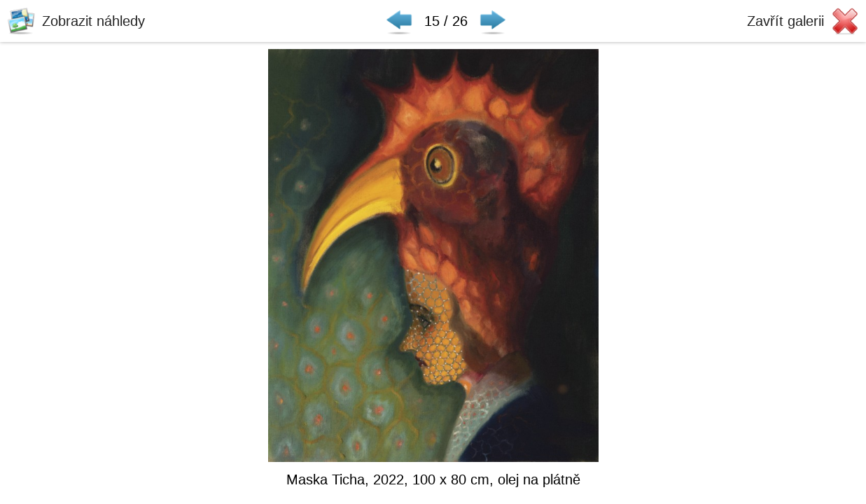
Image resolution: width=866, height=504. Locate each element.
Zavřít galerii (785, 21)
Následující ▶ (493, 21)
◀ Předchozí (399, 21)
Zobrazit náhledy (93, 21)
